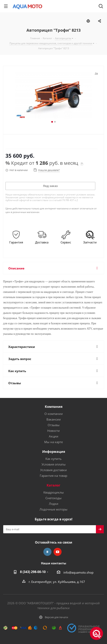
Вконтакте (47, 552)
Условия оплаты (54, 464)
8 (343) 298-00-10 (33, 572)
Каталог (53, 485)
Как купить (53, 459)
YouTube (58, 552)
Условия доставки (53, 470)
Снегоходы (53, 498)
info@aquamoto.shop (78, 572)
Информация (54, 452)
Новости (53, 431)
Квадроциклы (54, 492)
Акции (54, 436)
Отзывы (54, 425)
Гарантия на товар (53, 476)
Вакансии (54, 419)
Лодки (54, 504)
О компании (54, 414)
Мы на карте (53, 442)
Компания (54, 407)
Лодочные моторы (53, 509)
